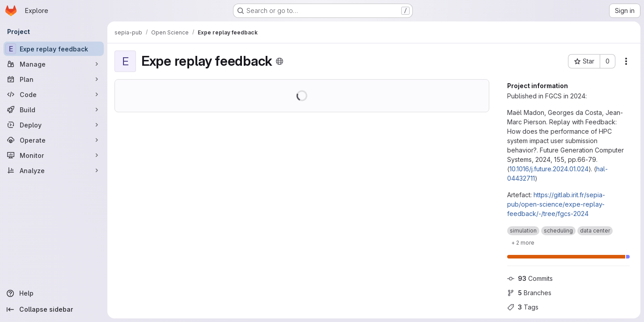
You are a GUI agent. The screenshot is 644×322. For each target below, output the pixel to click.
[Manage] (54, 64)
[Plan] (54, 79)
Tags (523, 307)
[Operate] (54, 140)
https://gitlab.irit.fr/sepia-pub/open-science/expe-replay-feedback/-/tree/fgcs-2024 (556, 204)
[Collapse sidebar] (54, 309)
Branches (529, 293)
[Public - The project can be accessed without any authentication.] (280, 61)
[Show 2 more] (523, 242)
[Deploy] (54, 125)
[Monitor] (54, 155)
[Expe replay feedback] (54, 49)
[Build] (54, 110)
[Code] (54, 94)
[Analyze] (54, 170)
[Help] (54, 293)
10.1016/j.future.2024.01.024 (549, 169)
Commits (530, 278)
